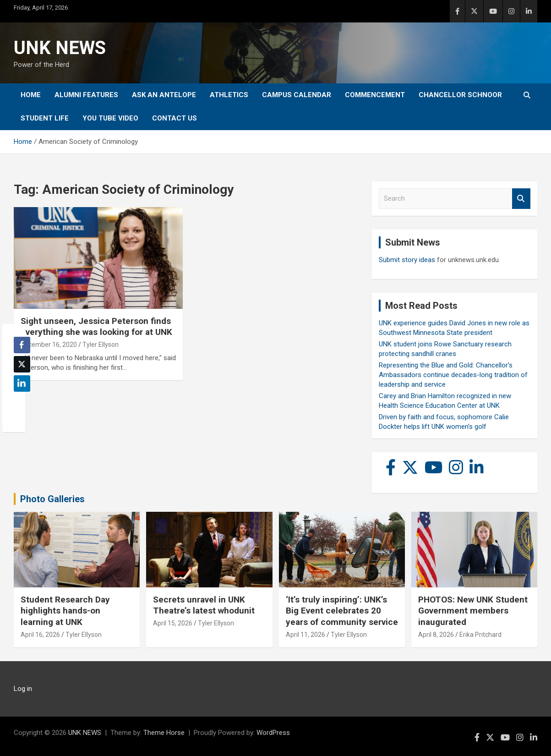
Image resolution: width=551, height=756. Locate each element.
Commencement (375, 95)
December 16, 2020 (49, 345)
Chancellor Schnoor (460, 95)
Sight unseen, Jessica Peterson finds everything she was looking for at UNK (96, 327)
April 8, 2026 (436, 635)
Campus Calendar (297, 95)
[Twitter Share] (22, 364)
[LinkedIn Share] (22, 383)
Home (31, 95)
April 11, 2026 (306, 635)
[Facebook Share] (22, 345)
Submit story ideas (407, 260)
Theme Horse (164, 733)
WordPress (273, 733)
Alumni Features (86, 95)
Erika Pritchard (480, 635)
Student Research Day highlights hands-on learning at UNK (65, 611)
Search (521, 199)
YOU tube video (110, 118)
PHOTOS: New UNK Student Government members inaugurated (473, 611)
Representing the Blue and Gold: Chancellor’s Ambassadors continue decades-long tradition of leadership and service (453, 375)
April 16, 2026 (40, 635)
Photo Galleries (52, 499)
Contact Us (175, 118)
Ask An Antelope (164, 95)
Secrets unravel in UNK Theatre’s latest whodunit (204, 605)
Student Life (45, 118)
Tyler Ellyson (101, 345)
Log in (23, 689)
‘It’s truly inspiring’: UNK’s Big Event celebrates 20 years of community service (342, 611)
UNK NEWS (60, 48)
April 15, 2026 (173, 623)
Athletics (229, 95)
